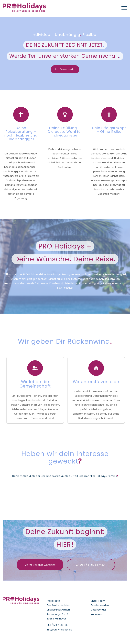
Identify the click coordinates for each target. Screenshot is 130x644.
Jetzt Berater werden (65, 69)
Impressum (97, 614)
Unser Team (98, 601)
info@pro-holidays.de (59, 630)
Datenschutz (98, 610)
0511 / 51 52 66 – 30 (58, 625)
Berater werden (100, 605)
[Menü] (123, 8)
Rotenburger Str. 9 (57, 614)
